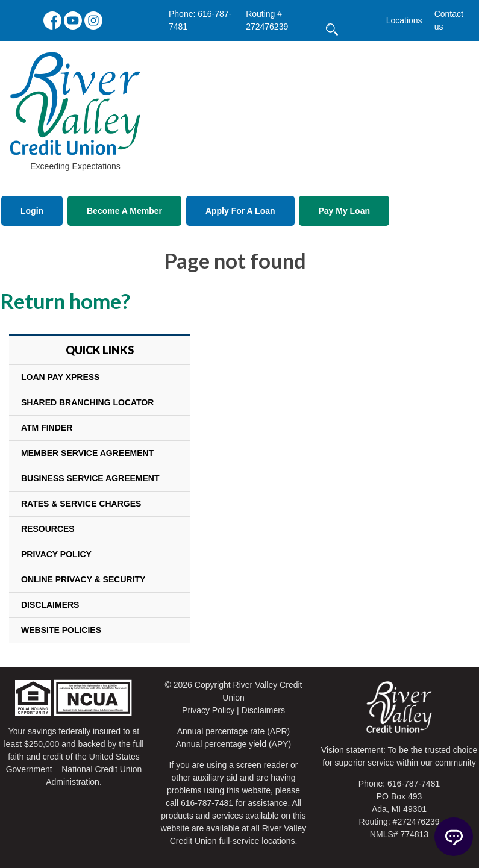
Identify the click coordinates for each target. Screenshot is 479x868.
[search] (362, 11)
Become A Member (124, 211)
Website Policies (61, 630)
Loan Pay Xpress (60, 377)
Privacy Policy (56, 554)
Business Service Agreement (90, 478)
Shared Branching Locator (87, 402)
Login (32, 211)
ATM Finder (47, 428)
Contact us (449, 20)
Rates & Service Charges (81, 504)
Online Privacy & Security (83, 579)
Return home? (65, 301)
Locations (404, 20)
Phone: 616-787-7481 (200, 20)
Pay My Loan (344, 211)
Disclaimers (50, 605)
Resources (48, 529)
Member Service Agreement (87, 453)
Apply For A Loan (240, 211)
